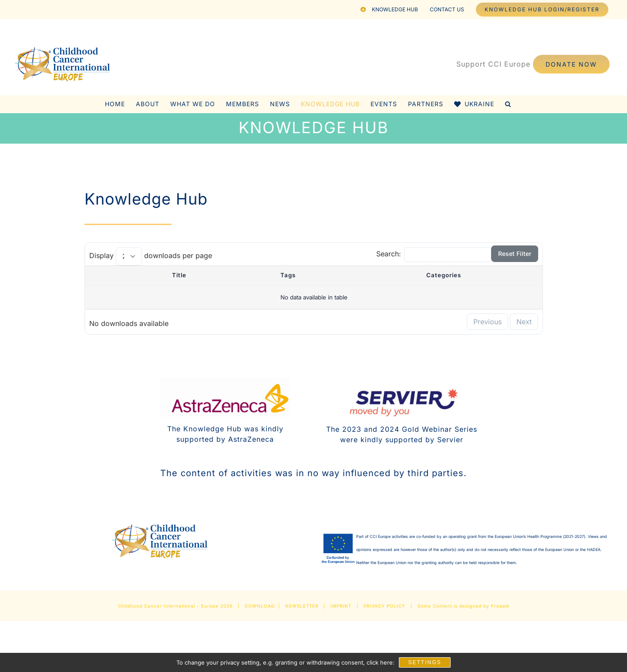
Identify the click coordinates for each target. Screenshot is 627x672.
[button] (508, 104)
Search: (434, 254)
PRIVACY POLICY (384, 606)
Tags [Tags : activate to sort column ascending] (288, 275)
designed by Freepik (484, 606)
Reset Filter (515, 254)
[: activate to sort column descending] (105, 276)
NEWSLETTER (302, 606)
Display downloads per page (151, 255)
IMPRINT (341, 606)
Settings (425, 662)
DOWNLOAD (260, 606)
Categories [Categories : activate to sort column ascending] (444, 275)
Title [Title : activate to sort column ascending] (179, 275)
